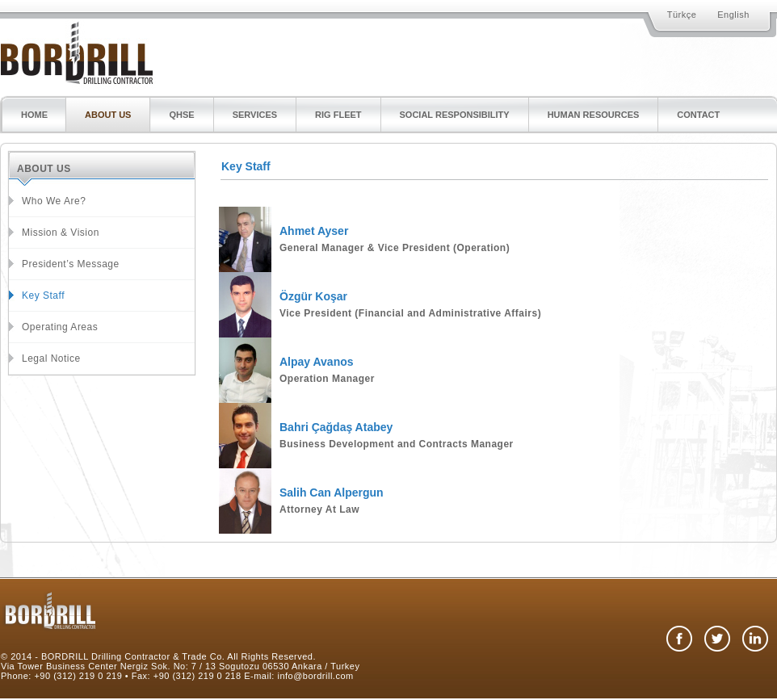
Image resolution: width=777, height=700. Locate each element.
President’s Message (71, 264)
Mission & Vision (61, 233)
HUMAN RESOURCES (594, 115)
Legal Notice (51, 358)
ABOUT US (108, 115)
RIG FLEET (338, 115)
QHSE (181, 115)
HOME (34, 115)
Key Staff (43, 296)
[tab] (493, 198)
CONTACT (698, 115)
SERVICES (255, 115)
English (733, 15)
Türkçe (682, 15)
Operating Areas (60, 327)
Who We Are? (54, 201)
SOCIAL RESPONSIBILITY (455, 115)
